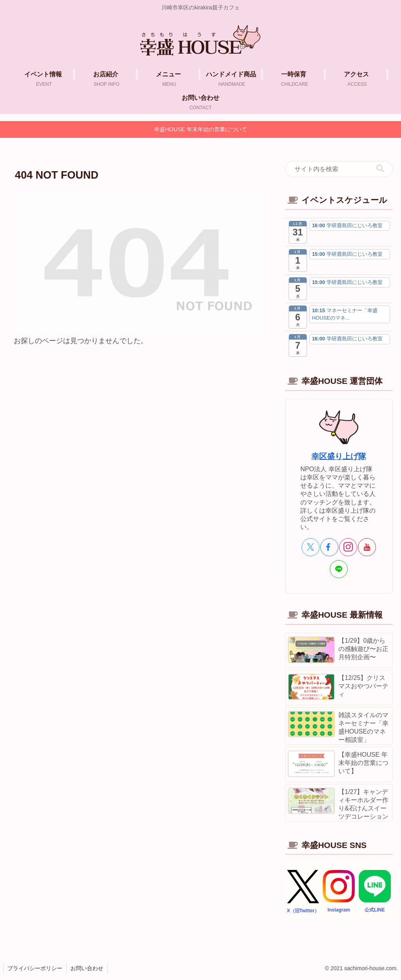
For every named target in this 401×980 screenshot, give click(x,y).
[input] (339, 169)
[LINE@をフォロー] (339, 569)
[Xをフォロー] (311, 547)
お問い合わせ (87, 968)
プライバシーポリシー (35, 968)
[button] (380, 169)
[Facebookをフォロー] (329, 547)
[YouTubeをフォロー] (367, 547)
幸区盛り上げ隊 (339, 456)
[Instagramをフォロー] (348, 547)
